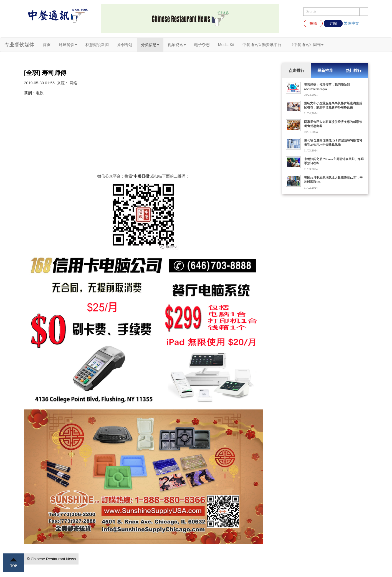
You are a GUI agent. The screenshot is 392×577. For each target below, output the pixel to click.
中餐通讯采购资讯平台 (262, 45)
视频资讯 (177, 45)
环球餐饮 (68, 45)
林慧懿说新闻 (97, 45)
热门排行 (354, 70)
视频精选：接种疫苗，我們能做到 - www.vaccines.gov (328, 87)
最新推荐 (325, 70)
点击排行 (297, 70)
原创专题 (125, 45)
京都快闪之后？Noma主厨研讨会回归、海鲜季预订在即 (334, 161)
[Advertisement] (143, 135)
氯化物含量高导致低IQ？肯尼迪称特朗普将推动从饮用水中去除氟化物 (333, 142)
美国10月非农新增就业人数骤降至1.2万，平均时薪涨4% (333, 180)
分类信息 (150, 45)
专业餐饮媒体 (19, 45)
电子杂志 (202, 45)
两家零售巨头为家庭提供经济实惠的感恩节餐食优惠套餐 (333, 124)
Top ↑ (14, 563)
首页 (47, 45)
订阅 (333, 23)
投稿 (313, 23)
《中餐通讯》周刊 (307, 45)
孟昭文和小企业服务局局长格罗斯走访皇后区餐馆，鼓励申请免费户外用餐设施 (333, 105)
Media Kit (226, 45)
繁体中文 (351, 23)
